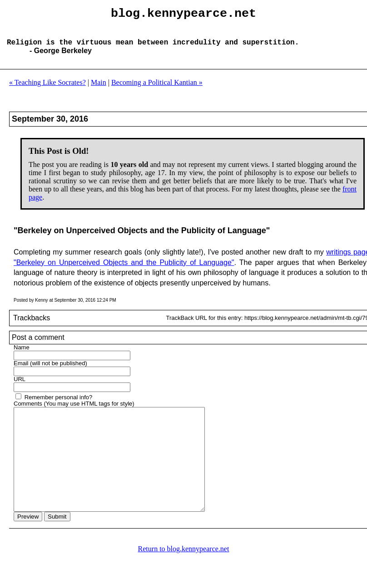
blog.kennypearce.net (183, 15)
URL (20, 386)
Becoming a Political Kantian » (157, 90)
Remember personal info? (59, 404)
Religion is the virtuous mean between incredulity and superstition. (153, 49)
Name (22, 355)
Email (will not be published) (50, 370)
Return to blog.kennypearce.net (184, 576)
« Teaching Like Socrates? (47, 90)
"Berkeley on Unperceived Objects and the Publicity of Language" (124, 270)
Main (99, 90)
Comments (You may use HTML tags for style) (74, 411)
